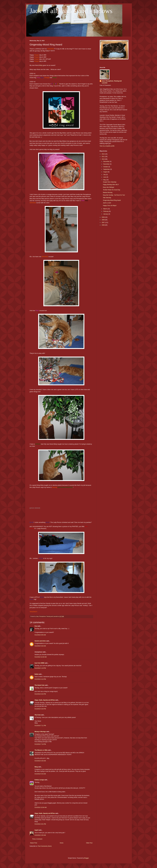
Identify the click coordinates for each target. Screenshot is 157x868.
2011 (103, 157)
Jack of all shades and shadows (71, 11)
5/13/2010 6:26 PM (40, 709)
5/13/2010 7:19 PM (40, 744)
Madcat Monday (108, 192)
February (106, 211)
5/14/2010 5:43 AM (40, 774)
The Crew (38, 715)
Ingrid (36, 830)
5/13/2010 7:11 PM (40, 726)
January (106, 214)
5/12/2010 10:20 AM (41, 657)
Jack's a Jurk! (107, 203)
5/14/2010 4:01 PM (40, 824)
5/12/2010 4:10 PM (40, 679)
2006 (103, 225)
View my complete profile (107, 146)
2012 (103, 154)
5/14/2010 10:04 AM (41, 807)
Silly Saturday (107, 198)
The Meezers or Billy (41, 750)
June (105, 177)
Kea (36, 626)
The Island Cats (40, 685)
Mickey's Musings (40, 732)
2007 (103, 222)
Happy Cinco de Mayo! (110, 206)
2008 (103, 220)
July (105, 175)
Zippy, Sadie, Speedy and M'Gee (45, 700)
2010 (103, 159)
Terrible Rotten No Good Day (112, 190)
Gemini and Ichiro (40, 641)
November (107, 164)
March (105, 209)
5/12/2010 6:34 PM (40, 694)
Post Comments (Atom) (45, 846)
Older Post (89, 843)
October (106, 167)
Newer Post (34, 843)
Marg (36, 767)
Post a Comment (37, 839)
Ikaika (36, 674)
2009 (103, 217)
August (106, 172)
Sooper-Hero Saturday (110, 182)
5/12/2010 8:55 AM (40, 635)
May (105, 180)
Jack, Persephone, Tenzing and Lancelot (112, 82)
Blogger (86, 858)
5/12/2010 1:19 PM (40, 668)
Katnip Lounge (39, 780)
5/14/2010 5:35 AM (40, 761)
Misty (41, 65)
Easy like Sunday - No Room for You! (114, 195)
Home (62, 843)
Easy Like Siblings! (109, 187)
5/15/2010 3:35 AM (40, 835)
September (107, 169)
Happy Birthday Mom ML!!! (111, 185)
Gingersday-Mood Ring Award (112, 200)
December (107, 161)
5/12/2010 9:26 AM (40, 646)
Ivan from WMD (39, 663)
